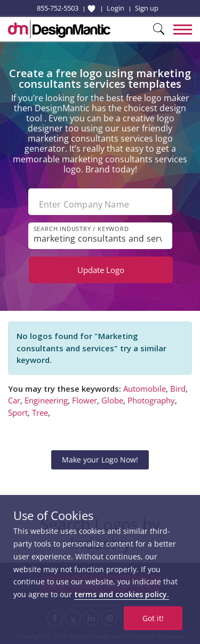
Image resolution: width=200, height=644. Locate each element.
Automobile (145, 389)
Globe (112, 400)
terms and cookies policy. (122, 594)
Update (101, 270)
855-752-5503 (58, 8)
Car (14, 400)
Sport (18, 412)
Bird (178, 389)
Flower (85, 400)
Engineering (46, 400)
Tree (40, 412)
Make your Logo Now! (100, 460)
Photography (151, 400)
